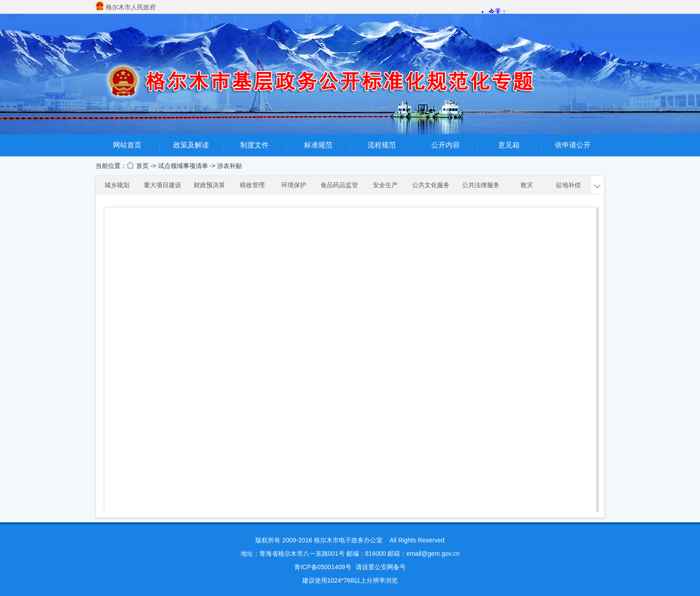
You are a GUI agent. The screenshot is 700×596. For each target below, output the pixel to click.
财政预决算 (209, 185)
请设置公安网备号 (381, 567)
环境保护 (294, 185)
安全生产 (385, 185)
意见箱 (509, 145)
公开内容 (446, 145)
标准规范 (318, 145)
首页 (143, 166)
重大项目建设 (162, 185)
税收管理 (252, 185)
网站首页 (127, 145)
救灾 (527, 185)
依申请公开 (573, 145)
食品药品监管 (339, 185)
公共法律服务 (481, 185)
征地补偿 (568, 185)
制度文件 (254, 145)
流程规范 (382, 145)
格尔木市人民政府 (131, 7)
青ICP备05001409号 (323, 567)
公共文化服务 (431, 185)
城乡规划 (117, 185)
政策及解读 (191, 145)
